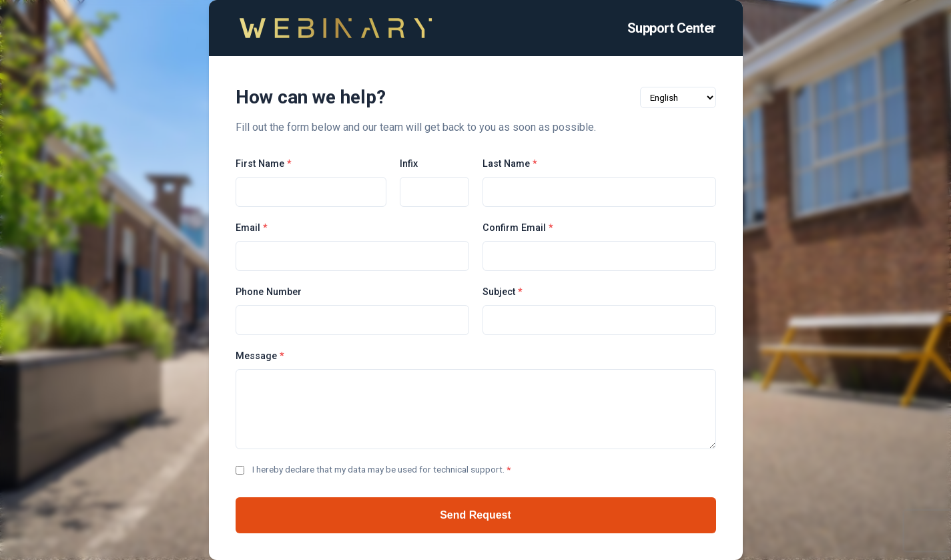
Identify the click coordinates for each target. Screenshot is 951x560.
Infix (409, 164)
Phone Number (269, 292)
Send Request (475, 515)
